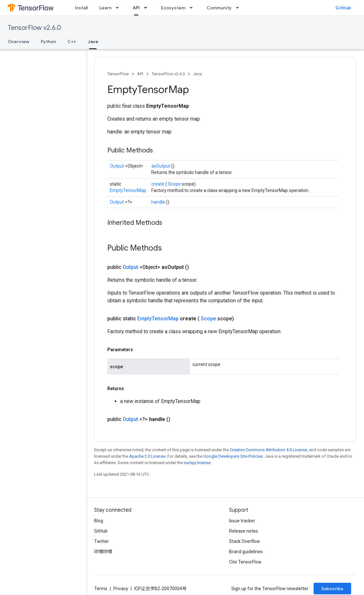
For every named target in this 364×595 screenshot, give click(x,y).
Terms (101, 589)
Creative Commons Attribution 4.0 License (268, 450)
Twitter (102, 541)
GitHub (343, 8)
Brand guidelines (246, 552)
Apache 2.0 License (147, 456)
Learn (105, 8)
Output (117, 166)
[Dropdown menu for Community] (239, 8)
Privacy (121, 589)
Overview (18, 41)
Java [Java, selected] (93, 41)
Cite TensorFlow (245, 562)
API (140, 74)
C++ (72, 41)
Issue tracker (242, 521)
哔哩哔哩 (103, 552)
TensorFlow (118, 74)
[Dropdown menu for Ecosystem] (193, 8)
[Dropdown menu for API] (147, 8)
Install (81, 8)
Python (48, 41)
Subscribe (332, 589)
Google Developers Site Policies (233, 456)
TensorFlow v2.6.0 (34, 28)
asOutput (161, 166)
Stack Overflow (244, 541)
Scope (175, 184)
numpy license (197, 463)
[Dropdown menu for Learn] (119, 8)
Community (219, 8)
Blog (99, 521)
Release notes (244, 531)
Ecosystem (173, 8)
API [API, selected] (136, 8)
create (158, 184)
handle (159, 202)
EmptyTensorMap (128, 190)
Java (197, 74)
